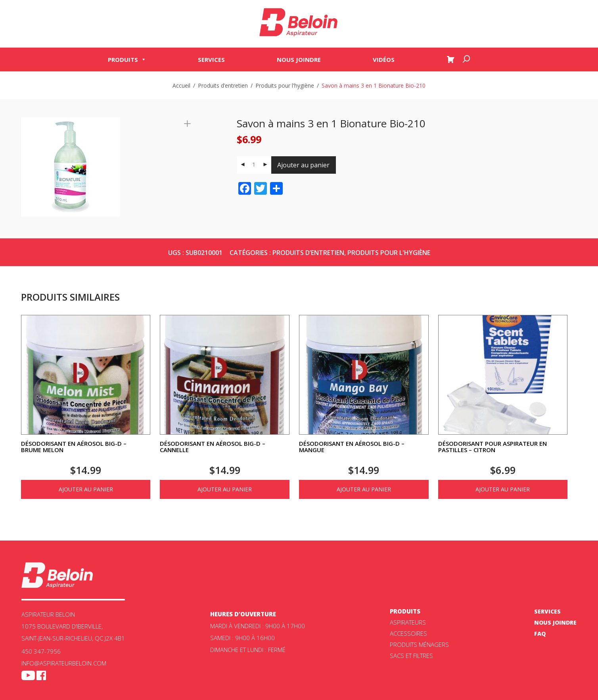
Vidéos (384, 60)
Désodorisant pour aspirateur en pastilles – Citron (493, 447)
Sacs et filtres (411, 656)
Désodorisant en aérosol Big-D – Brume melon (74, 447)
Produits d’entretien (223, 85)
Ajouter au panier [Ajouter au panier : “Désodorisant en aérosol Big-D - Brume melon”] (86, 489)
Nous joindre (299, 60)
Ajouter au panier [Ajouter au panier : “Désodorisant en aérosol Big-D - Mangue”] (364, 489)
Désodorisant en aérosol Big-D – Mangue (352, 447)
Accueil (181, 85)
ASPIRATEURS (408, 622)
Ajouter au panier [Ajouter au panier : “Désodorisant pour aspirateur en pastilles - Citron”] (503, 489)
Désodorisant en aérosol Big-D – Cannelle (213, 447)
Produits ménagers (419, 644)
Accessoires (408, 633)
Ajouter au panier (303, 165)
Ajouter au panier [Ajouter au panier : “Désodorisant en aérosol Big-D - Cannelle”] (225, 489)
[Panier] (450, 60)
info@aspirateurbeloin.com (64, 663)
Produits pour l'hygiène (285, 85)
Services (211, 60)
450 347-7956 (41, 651)
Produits (127, 60)
